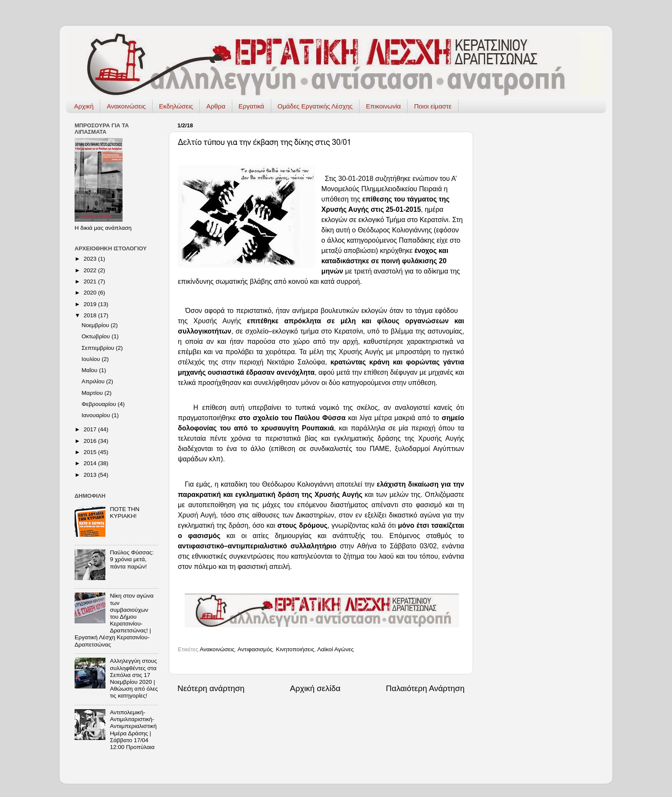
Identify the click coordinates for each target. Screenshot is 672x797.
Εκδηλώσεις (176, 106)
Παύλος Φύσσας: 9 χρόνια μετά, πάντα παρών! (132, 559)
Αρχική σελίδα (315, 688)
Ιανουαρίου (96, 415)
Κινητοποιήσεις (295, 649)
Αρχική (84, 106)
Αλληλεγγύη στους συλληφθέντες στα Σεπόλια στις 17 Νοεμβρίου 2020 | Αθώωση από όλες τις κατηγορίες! (134, 678)
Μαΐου (90, 370)
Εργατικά (252, 106)
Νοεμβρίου (96, 325)
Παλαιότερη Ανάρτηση (425, 688)
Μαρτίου (93, 393)
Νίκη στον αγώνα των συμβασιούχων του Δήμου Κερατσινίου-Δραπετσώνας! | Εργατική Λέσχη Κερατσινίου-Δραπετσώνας (114, 620)
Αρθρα (216, 106)
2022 (91, 270)
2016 (91, 441)
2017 (91, 429)
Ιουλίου (91, 359)
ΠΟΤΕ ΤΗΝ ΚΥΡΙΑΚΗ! (124, 513)
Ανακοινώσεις (126, 106)
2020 (91, 293)
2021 (91, 281)
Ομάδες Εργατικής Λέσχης (315, 106)
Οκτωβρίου (96, 336)
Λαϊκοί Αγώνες (335, 649)
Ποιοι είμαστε (433, 106)
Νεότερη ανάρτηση (211, 688)
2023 (91, 259)
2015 (91, 452)
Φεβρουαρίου (99, 404)
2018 (91, 315)
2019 (91, 304)
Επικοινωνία (383, 106)
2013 (91, 475)
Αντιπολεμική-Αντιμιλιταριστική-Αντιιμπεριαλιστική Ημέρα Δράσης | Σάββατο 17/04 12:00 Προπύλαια (133, 730)
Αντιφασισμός (255, 649)
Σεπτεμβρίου (99, 348)
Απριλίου (94, 381)
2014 (91, 463)
